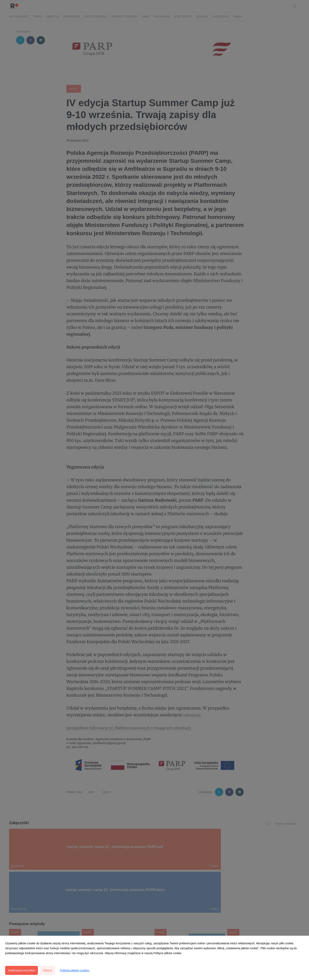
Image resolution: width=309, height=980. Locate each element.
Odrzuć (47, 970)
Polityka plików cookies (74, 970)
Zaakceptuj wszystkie (22, 970)
